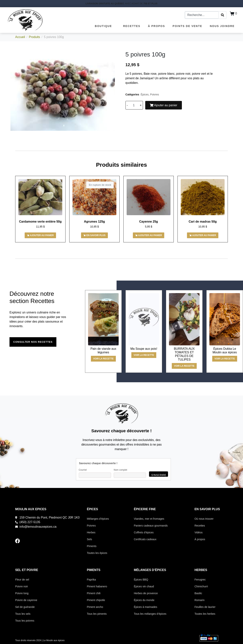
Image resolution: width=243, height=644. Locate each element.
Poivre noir (22, 586)
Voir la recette (103, 359)
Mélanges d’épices (98, 519)
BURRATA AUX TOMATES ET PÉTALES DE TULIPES (184, 354)
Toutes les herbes (205, 614)
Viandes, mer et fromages (149, 519)
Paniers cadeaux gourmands (151, 526)
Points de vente (187, 26)
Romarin (199, 600)
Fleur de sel (22, 580)
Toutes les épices (97, 553)
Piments (92, 546)
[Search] (222, 15)
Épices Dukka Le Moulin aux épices (225, 351)
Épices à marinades (146, 607)
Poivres (155, 94)
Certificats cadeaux (145, 539)
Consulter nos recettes (33, 342)
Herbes (91, 532)
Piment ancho (95, 607)
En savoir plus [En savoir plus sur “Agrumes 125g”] (96, 235)
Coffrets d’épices (144, 532)
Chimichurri (201, 586)
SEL (18, 570)
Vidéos (198, 532)
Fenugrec (200, 580)
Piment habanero (97, 586)
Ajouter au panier (164, 105)
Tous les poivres (25, 621)
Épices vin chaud (144, 586)
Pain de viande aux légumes (103, 351)
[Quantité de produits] (134, 105)
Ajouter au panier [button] (42, 235)
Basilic (198, 593)
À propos (156, 26)
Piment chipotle (96, 600)
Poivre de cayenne (26, 600)
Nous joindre (222, 26)
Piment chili (94, 593)
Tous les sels (23, 614)
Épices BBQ (141, 580)
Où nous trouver (204, 519)
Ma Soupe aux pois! (144, 349)
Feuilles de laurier (205, 607)
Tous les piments (97, 614)
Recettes (132, 26)
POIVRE (32, 570)
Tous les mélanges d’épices (150, 614)
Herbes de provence (146, 593)
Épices (145, 94)
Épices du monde (144, 600)
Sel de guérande (25, 607)
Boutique (105, 26)
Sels (89, 539)
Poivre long (22, 593)
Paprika (91, 580)
